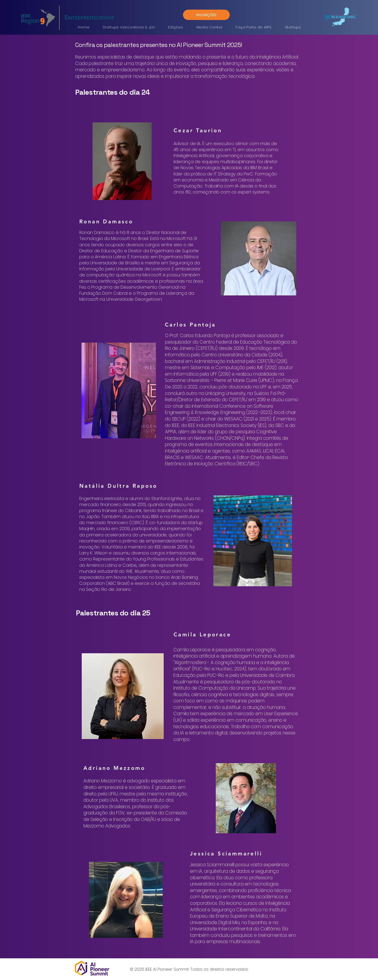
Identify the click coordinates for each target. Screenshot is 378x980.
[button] (129, 27)
